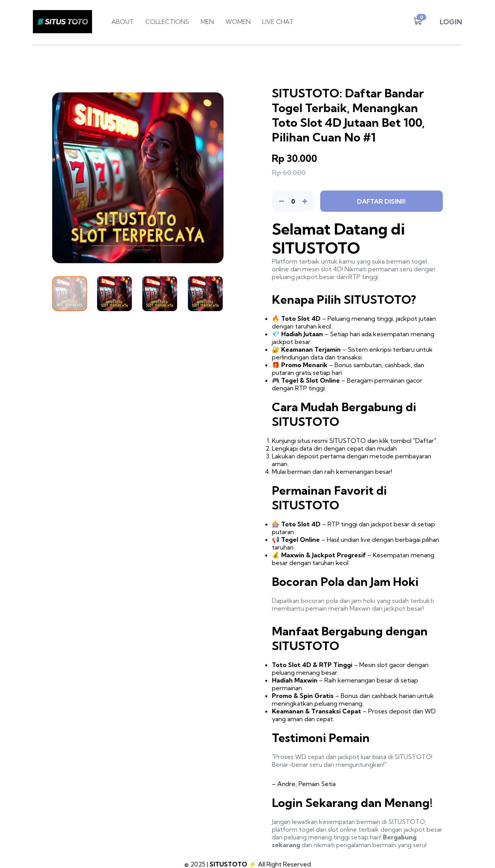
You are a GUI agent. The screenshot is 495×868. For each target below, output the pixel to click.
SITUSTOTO (228, 864)
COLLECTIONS (167, 22)
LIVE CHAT (278, 22)
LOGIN (451, 22)
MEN (207, 22)
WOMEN (238, 22)
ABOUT (123, 22)
